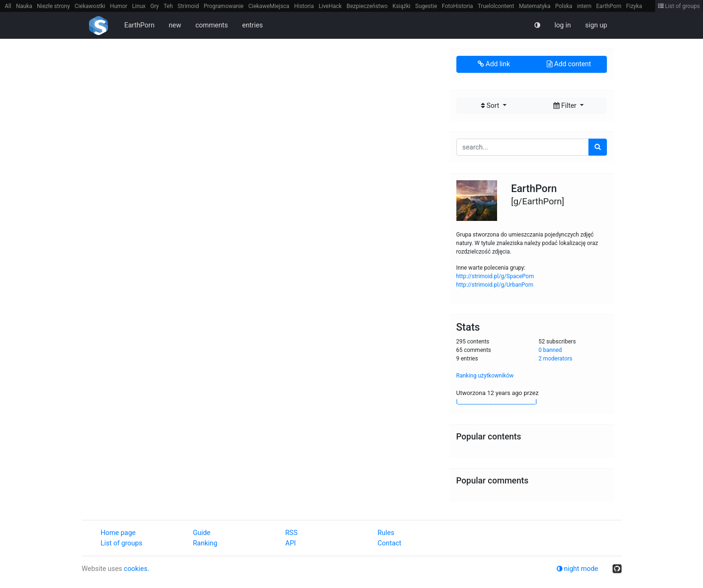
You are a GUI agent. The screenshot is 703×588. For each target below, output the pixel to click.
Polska (564, 6)
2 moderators (556, 359)
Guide (202, 533)
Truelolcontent (496, 6)
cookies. (137, 569)
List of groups (679, 6)
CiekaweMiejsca (269, 6)
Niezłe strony (53, 6)
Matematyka (535, 6)
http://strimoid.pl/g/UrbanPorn (495, 285)
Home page (118, 533)
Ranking (205, 543)
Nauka (24, 6)
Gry (154, 6)
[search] (598, 147)
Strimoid (188, 6)
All (8, 6)
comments (212, 25)
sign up (596, 25)
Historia (304, 6)
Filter (566, 106)
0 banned (550, 350)
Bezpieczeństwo (367, 6)
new (175, 25)
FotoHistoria (457, 6)
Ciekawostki (90, 6)
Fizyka (634, 6)
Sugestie (426, 6)
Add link (494, 64)
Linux (139, 6)
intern (584, 6)
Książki (401, 6)
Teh (169, 6)
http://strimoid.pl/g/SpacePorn (495, 276)
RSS (292, 533)
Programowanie (223, 6)
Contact (390, 543)
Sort (491, 106)
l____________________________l (497, 402)
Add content (569, 64)
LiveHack (330, 6)
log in (563, 25)
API (291, 543)
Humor (119, 6)
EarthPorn (609, 6)
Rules (386, 533)
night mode (578, 569)
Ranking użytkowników (485, 376)
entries (253, 25)
